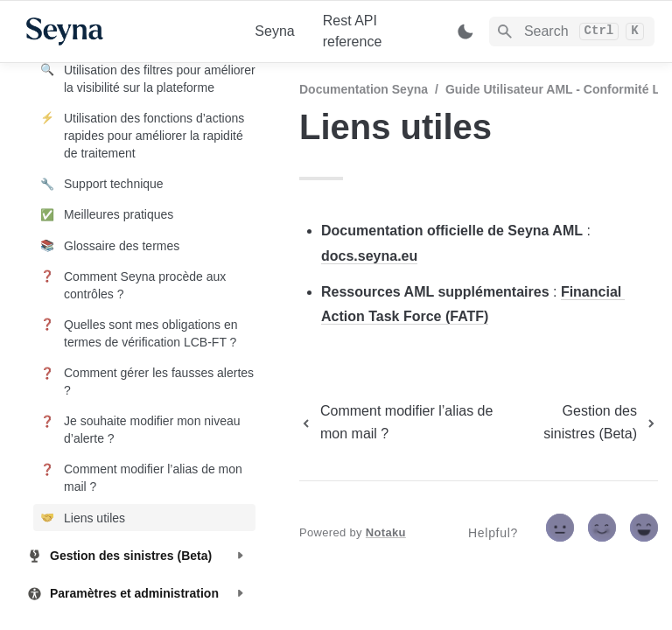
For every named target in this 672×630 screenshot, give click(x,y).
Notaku (386, 532)
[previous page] (401, 423)
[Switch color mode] (465, 31)
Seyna (274, 31)
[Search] (572, 31)
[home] (126, 31)
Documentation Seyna (364, 89)
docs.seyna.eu (369, 256)
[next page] (584, 423)
